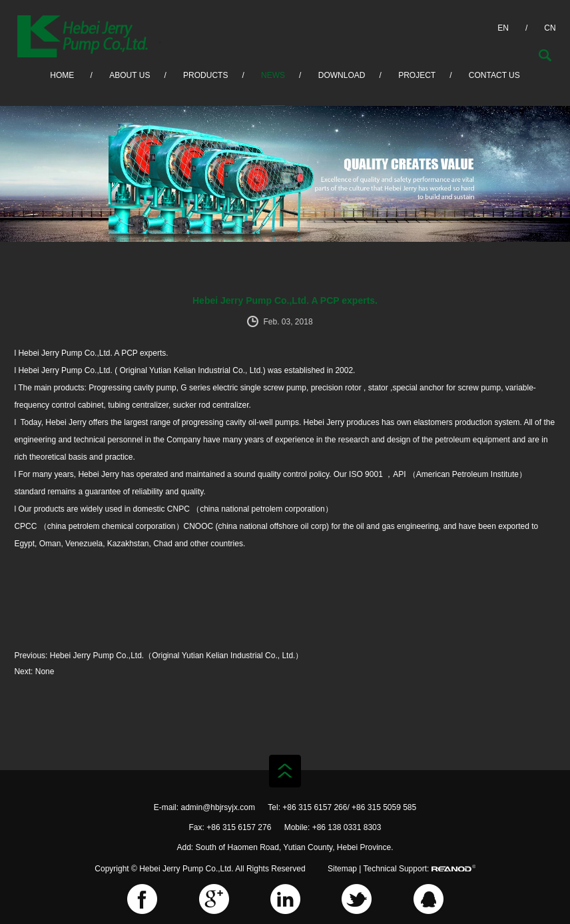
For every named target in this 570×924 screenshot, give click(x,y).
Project (417, 75)
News (273, 75)
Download (342, 75)
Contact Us (494, 75)
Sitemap (342, 869)
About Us (130, 75)
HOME (62, 75)
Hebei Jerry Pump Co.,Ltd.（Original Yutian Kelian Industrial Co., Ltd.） (177, 656)
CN (550, 28)
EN (503, 28)
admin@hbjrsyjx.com (218, 807)
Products (205, 75)
